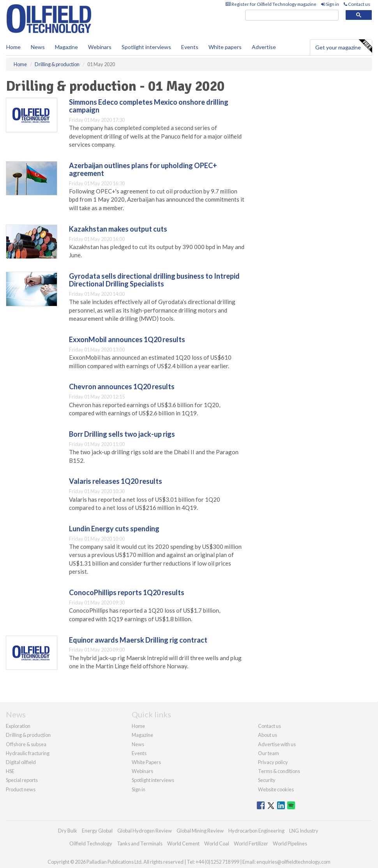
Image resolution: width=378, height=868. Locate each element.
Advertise (264, 47)
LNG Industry (304, 831)
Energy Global (97, 831)
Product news (21, 789)
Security (267, 780)
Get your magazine (344, 46)
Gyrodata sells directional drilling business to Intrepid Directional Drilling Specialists (154, 280)
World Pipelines (290, 843)
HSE (10, 771)
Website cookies (276, 789)
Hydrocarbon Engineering (256, 831)
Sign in (330, 4)
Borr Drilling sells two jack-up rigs (122, 434)
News (138, 744)
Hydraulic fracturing (28, 753)
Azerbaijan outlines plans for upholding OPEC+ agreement (143, 169)
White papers (225, 47)
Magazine (66, 47)
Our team (268, 753)
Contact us (357, 4)
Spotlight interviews (146, 47)
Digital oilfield (21, 762)
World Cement (183, 843)
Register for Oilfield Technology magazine (271, 4)
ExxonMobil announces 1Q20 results (127, 339)
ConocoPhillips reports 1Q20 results (127, 592)
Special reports (22, 780)
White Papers (146, 762)
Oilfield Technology (91, 843)
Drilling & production (28, 735)
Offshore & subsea (26, 744)
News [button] (38, 47)
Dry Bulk (68, 831)
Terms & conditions (279, 771)
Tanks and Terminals (140, 843)
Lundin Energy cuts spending (114, 529)
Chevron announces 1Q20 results (122, 387)
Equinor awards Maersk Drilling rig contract (138, 640)
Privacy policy (273, 762)
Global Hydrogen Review (145, 831)
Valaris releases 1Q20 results (116, 481)
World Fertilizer (251, 843)
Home (13, 47)
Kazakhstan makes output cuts (118, 229)
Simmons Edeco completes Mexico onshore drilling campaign (149, 106)
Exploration (18, 726)
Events (190, 47)
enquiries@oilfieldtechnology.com (293, 862)
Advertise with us (277, 744)
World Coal (217, 843)
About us (268, 735)
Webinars (100, 47)
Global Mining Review (200, 831)
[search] (292, 15)
